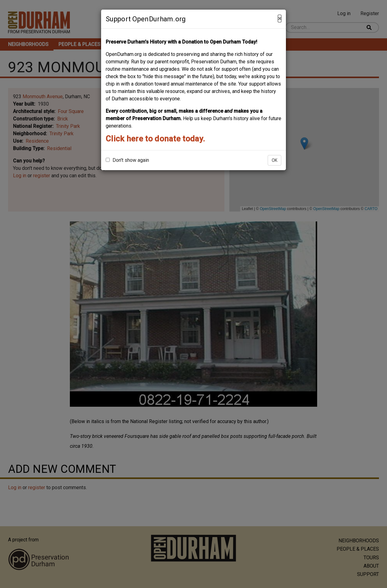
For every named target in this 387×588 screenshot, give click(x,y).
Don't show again (127, 160)
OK (274, 160)
